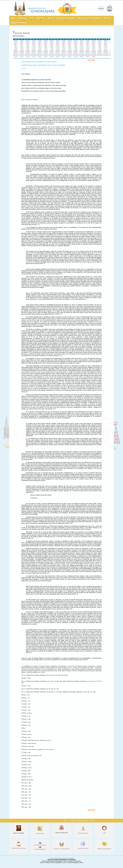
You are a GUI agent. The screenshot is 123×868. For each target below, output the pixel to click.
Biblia (65, 821)
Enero (16, 41)
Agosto (16, 50)
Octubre (16, 53)
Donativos (101, 8)
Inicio (13, 18)
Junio (16, 47)
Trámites (51, 19)
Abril (16, 45)
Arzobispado (22, 19)
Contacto (107, 19)
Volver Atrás (91, 60)
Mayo (16, 46)
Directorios (41, 19)
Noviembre (16, 54)
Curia (32, 19)
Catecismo (73, 821)
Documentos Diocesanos (66, 19)
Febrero (16, 42)
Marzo (16, 43)
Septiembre (16, 51)
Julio (16, 49)
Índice (16, 57)
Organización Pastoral (19, 23)
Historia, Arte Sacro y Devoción (89, 19)
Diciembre (16, 55)
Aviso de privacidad (55, 858)
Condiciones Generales (67, 858)
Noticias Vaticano (83, 821)
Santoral (92, 821)
